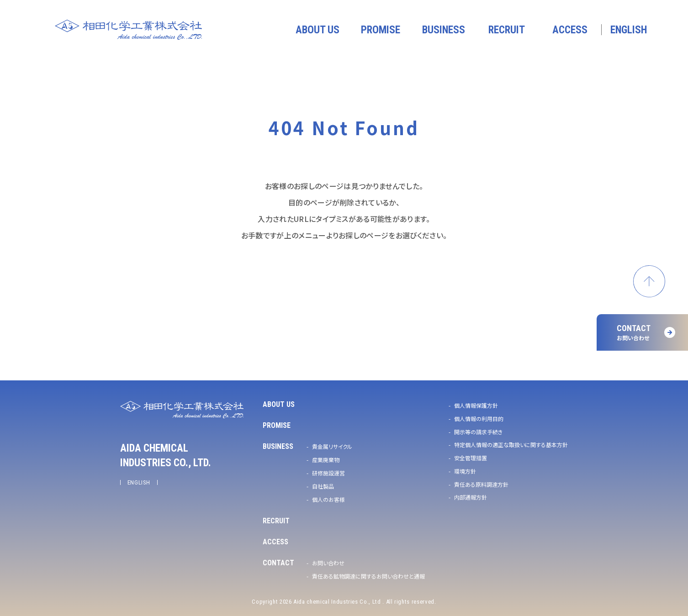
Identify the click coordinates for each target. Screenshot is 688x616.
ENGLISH (139, 482)
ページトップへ (649, 281)
